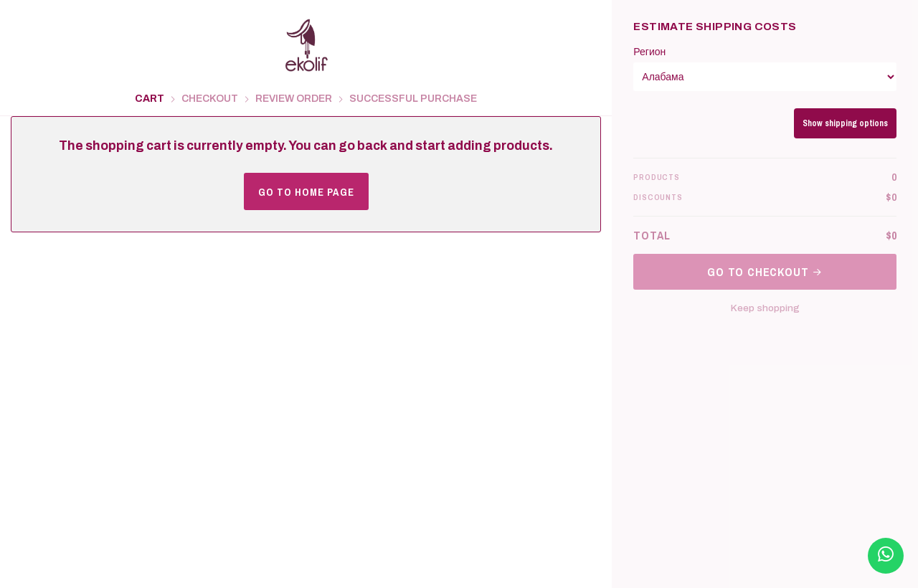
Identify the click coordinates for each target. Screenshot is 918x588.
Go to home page (306, 192)
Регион (649, 52)
